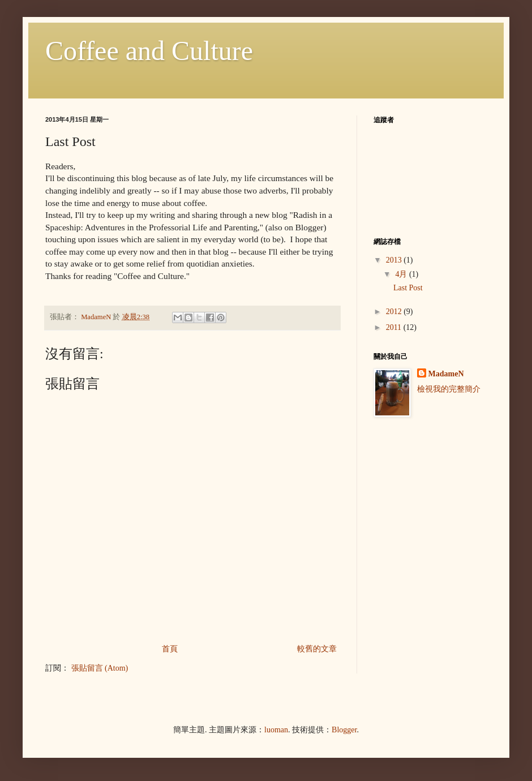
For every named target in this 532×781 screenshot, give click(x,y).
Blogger (344, 730)
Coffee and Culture (149, 51)
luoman (276, 730)
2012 (395, 312)
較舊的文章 (317, 649)
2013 (395, 260)
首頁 (170, 649)
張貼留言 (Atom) (100, 668)
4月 (402, 274)
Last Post (408, 288)
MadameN (446, 374)
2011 (395, 327)
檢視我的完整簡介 (449, 389)
